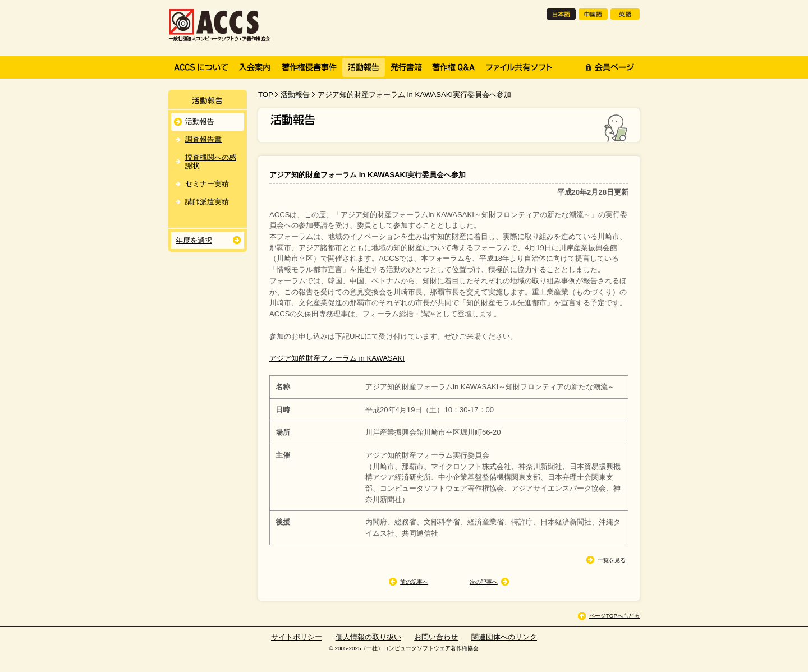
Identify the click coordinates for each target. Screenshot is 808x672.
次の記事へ (484, 582)
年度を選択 (194, 240)
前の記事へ (414, 582)
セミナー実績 (207, 184)
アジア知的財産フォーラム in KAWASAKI (337, 358)
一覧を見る (612, 560)
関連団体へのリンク (504, 637)
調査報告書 (203, 139)
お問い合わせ (436, 637)
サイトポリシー (297, 637)
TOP (266, 95)
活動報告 (295, 95)
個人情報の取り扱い (368, 637)
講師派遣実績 (207, 202)
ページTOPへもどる (614, 616)
